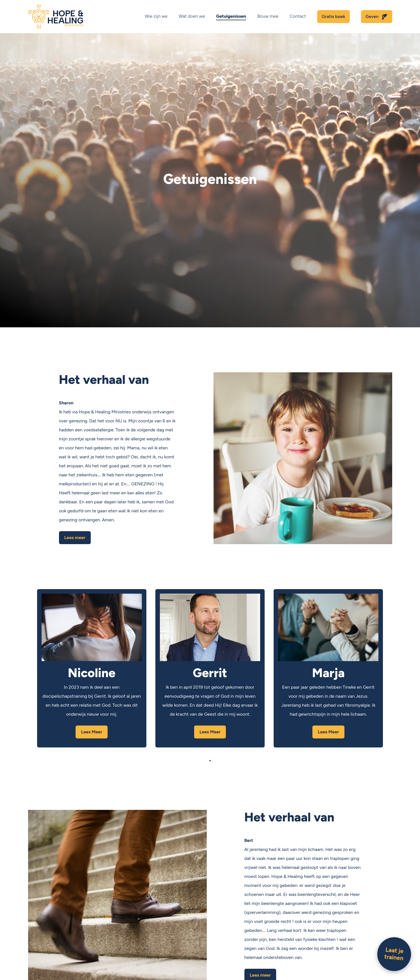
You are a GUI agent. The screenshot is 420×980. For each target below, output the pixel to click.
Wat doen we (192, 16)
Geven (372, 16)
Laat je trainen (394, 954)
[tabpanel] (92, 668)
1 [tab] (210, 761)
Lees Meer (92, 732)
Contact (298, 16)
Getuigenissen (231, 16)
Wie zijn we (156, 16)
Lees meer (75, 538)
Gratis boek (333, 16)
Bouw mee (268, 16)
